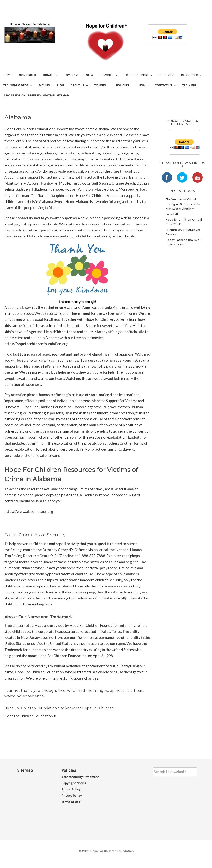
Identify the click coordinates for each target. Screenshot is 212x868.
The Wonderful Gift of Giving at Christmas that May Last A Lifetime (184, 204)
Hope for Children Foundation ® (30, 716)
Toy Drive (72, 75)
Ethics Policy (71, 789)
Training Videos (18, 85)
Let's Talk (172, 214)
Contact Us (165, 85)
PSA (144, 85)
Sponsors (166, 75)
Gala (89, 75)
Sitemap (25, 770)
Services (108, 75)
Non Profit (28, 75)
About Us (79, 85)
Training (189, 85)
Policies (124, 85)
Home (8, 75)
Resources (191, 75)
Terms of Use (71, 802)
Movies (44, 85)
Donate (50, 75)
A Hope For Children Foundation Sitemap (36, 95)
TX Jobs (102, 85)
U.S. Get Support (138, 75)
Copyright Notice (74, 783)
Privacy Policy (72, 796)
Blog (60, 85)
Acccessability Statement (80, 777)
